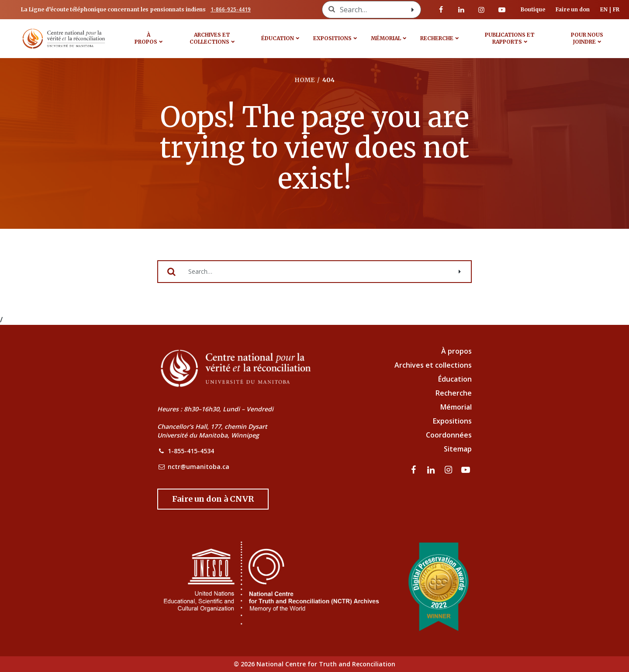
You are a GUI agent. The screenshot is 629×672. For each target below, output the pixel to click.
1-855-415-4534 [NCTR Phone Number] (191, 451)
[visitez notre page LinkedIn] (461, 10)
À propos (146, 38)
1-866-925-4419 (231, 9)
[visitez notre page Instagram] (481, 10)
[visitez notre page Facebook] (441, 10)
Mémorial (456, 407)
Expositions (332, 38)
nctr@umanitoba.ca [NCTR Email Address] (199, 467)
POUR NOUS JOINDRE (587, 38)
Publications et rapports (510, 38)
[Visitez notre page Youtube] (502, 10)
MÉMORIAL (386, 38)
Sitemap (458, 449)
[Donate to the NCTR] (213, 499)
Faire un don (573, 9)
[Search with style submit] (413, 10)
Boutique (533, 9)
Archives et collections (210, 38)
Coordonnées (449, 435)
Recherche (437, 38)
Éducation (278, 38)
